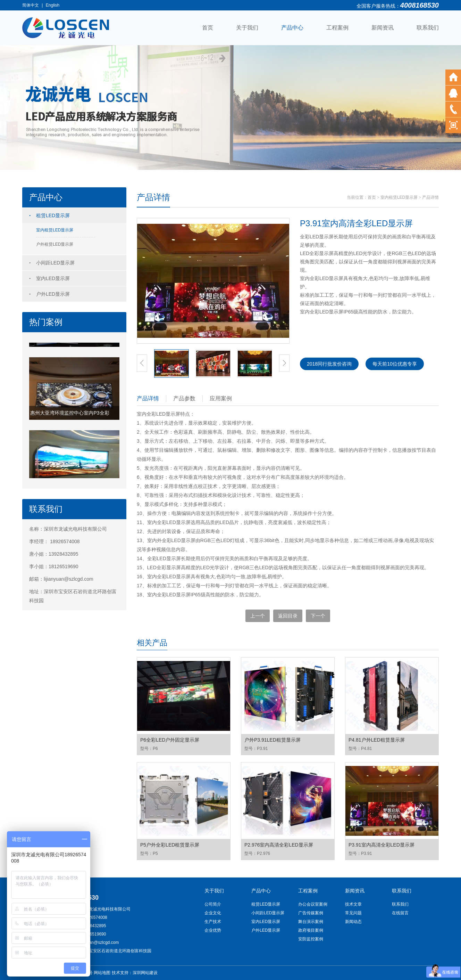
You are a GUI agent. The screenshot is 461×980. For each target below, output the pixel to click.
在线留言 (400, 913)
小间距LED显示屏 (55, 263)
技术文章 (353, 904)
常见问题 (353, 913)
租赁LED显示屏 (53, 215)
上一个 (258, 616)
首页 (208, 28)
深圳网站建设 (145, 973)
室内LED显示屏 (53, 278)
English (53, 5)
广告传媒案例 (311, 913)
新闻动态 (353, 922)
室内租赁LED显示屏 (55, 230)
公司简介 (213, 904)
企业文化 (213, 913)
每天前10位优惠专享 (395, 364)
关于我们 (247, 28)
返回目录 (288, 616)
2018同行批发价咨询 (329, 364)
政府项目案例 (311, 930)
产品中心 (292, 28)
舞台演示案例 (311, 922)
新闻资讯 (383, 28)
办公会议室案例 (313, 904)
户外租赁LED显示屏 (55, 244)
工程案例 (337, 28)
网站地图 (102, 973)
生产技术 (213, 922)
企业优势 (213, 930)
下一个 (318, 616)
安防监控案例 (311, 939)
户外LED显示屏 (53, 294)
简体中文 (31, 5)
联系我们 (428, 28)
